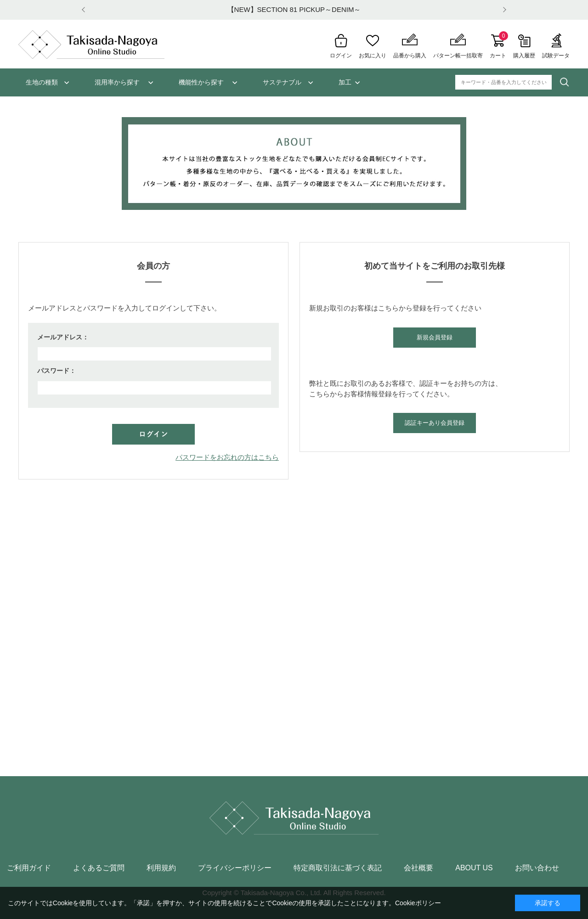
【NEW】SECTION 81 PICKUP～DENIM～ (294, 9)
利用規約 (161, 868)
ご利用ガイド (29, 868)
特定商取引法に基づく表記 (338, 868)
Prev (85, 10)
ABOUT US (474, 868)
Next (503, 10)
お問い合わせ (537, 868)
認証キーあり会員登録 (435, 423)
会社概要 (418, 868)
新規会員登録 (435, 337)
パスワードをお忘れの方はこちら (227, 457)
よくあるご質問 (99, 868)
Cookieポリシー (418, 903)
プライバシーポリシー (235, 868)
